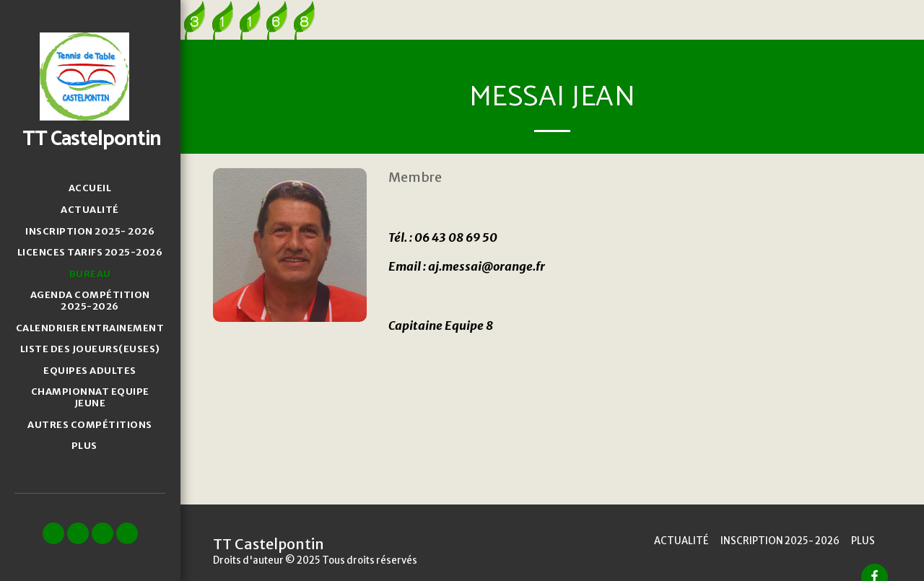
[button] (53, 533)
